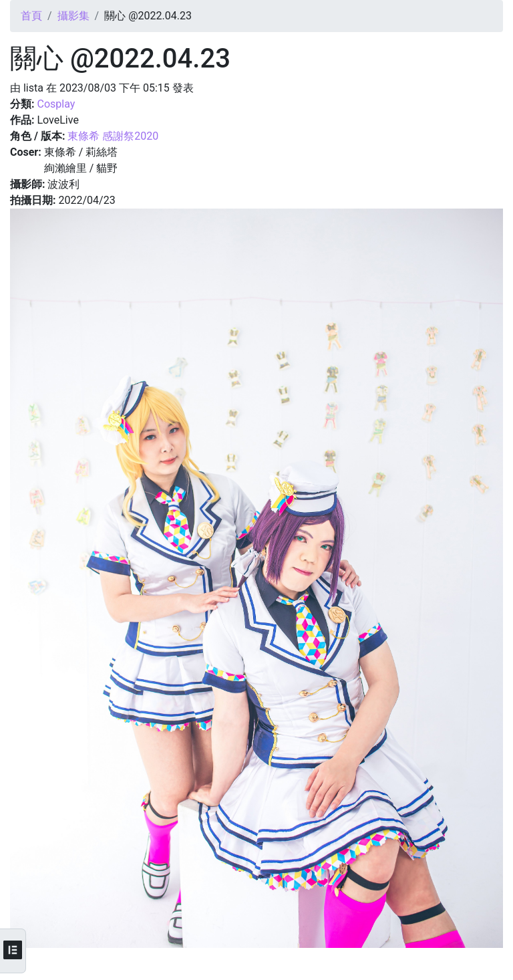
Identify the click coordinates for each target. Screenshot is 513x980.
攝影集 (73, 16)
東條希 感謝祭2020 (113, 136)
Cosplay (56, 104)
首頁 (31, 16)
